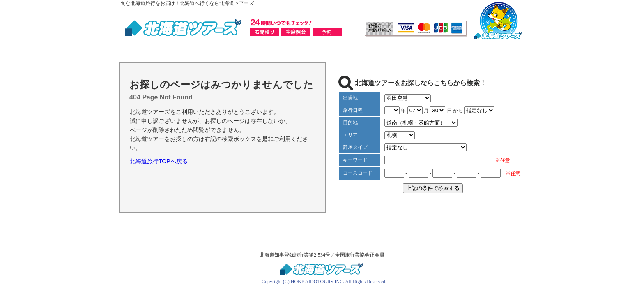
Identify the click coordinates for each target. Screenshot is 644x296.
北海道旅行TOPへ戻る (159, 161)
